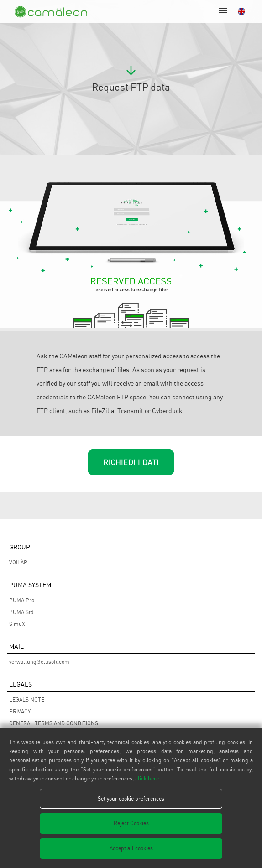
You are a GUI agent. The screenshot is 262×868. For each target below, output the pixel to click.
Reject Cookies (131, 823)
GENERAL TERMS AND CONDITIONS (54, 723)
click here (147, 778)
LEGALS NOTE (27, 700)
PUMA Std (21, 612)
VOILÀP (18, 562)
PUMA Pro (22, 600)
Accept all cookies (131, 848)
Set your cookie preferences (131, 798)
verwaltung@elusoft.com (39, 662)
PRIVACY (20, 711)
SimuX (17, 624)
